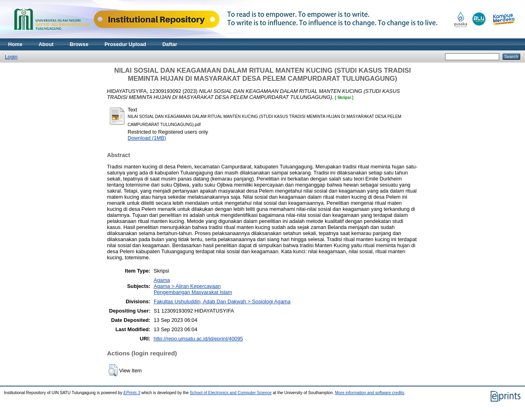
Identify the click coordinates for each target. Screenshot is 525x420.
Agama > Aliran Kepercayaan (187, 286)
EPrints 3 (132, 393)
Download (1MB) (147, 138)
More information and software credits (370, 393)
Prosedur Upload (125, 44)
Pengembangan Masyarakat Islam (193, 292)
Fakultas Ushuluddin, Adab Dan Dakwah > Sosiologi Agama (222, 301)
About (46, 44)
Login (11, 57)
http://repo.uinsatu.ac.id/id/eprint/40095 (198, 339)
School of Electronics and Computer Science (231, 393)
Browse (79, 44)
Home (15, 44)
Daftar (170, 44)
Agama (162, 280)
